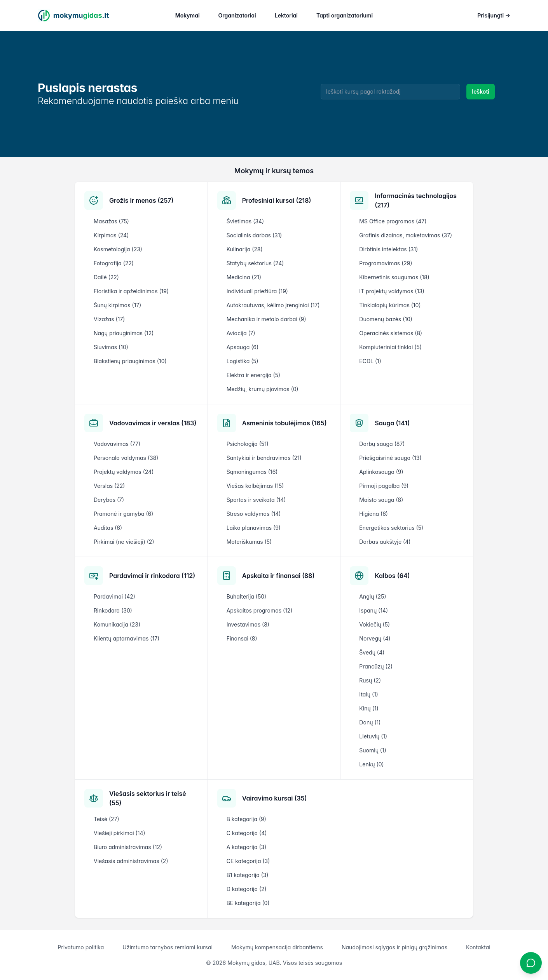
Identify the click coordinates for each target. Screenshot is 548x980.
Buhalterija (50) (247, 596)
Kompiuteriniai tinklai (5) (390, 347)
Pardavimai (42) (114, 596)
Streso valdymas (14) (254, 514)
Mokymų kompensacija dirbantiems (277, 947)
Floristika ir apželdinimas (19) (131, 291)
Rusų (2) (370, 680)
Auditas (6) (108, 528)
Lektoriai (286, 15)
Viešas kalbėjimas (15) (255, 486)
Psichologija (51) (248, 444)
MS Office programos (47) (393, 221)
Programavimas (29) (386, 263)
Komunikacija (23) (117, 624)
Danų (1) (370, 722)
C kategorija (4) (247, 833)
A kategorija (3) (247, 847)
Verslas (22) (109, 486)
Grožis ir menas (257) (141, 200)
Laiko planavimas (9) (254, 528)
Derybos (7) (109, 500)
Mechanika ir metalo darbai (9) (266, 319)
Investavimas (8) (248, 624)
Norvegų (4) (375, 638)
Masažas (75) (111, 221)
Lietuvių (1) (373, 736)
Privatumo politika (81, 947)
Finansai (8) (242, 638)
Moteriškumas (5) (249, 542)
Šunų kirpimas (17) (117, 305)
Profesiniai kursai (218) (277, 200)
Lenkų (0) (371, 764)
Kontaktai (478, 947)
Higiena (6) (373, 514)
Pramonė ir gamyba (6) (123, 514)
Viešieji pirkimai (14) (120, 833)
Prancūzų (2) (376, 666)
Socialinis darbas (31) (254, 235)
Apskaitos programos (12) (260, 610)
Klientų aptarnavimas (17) (127, 638)
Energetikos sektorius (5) (391, 528)
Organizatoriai (237, 15)
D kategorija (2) (247, 889)
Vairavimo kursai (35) (275, 798)
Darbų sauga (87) (382, 444)
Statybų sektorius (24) (255, 263)
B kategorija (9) (246, 819)
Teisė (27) (106, 819)
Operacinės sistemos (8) (391, 333)
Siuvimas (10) (111, 347)
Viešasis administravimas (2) (131, 861)
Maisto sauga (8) (381, 500)
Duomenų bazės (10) (386, 319)
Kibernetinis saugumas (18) (394, 277)
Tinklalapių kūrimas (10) (390, 305)
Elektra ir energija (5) (253, 375)
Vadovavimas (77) (117, 444)
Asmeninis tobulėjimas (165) (284, 423)
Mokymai (188, 15)
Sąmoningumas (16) (252, 472)
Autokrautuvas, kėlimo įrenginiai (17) (273, 305)
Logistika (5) (243, 361)
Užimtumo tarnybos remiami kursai (168, 947)
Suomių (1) (373, 750)
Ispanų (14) (373, 610)
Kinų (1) (369, 708)
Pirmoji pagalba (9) (384, 486)
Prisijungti (494, 15)
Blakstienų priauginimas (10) (130, 361)
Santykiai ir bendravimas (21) (264, 458)
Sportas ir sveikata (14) (256, 500)
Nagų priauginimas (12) (124, 333)
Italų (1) (369, 694)
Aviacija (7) (241, 333)
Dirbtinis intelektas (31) (388, 249)
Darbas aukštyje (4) (385, 542)
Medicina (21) (244, 277)
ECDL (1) (370, 361)
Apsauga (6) (243, 347)
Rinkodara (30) (113, 610)
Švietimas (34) (245, 221)
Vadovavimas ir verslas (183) (153, 423)
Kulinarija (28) (245, 249)
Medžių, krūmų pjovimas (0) (263, 389)
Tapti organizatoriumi (345, 15)
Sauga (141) (392, 423)
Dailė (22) (106, 277)
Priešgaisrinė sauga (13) (390, 458)
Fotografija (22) (114, 263)
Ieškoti (481, 91)
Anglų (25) (373, 596)
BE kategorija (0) (248, 903)
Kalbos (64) (392, 576)
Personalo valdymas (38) (126, 458)
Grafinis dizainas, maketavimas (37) (406, 235)
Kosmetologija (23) (118, 249)
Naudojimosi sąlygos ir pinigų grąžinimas (394, 947)
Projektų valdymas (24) (124, 472)
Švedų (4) (372, 652)
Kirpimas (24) (111, 235)
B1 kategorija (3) (248, 875)
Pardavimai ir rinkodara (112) (152, 576)
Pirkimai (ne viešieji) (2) (124, 542)
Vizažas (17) (109, 319)
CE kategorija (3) (248, 861)
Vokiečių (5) (374, 624)
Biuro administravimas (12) (128, 847)
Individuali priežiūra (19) (257, 291)
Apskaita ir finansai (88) (278, 576)
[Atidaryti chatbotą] (531, 963)
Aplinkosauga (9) (381, 472)
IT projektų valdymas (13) (392, 291)
